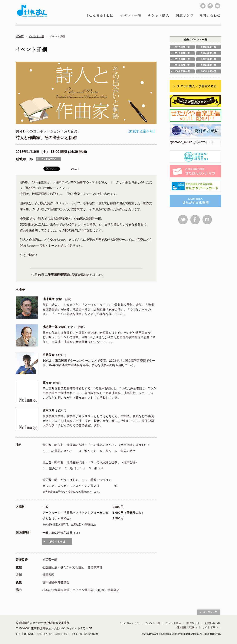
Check (75, 169)
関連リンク (193, 623)
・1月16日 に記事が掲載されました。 (67, 275)
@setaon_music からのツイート (192, 142)
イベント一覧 (37, 36)
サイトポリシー (211, 627)
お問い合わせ (213, 623)
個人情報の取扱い (187, 627)
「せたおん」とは (129, 623)
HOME (20, 36)
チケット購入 (173, 623)
